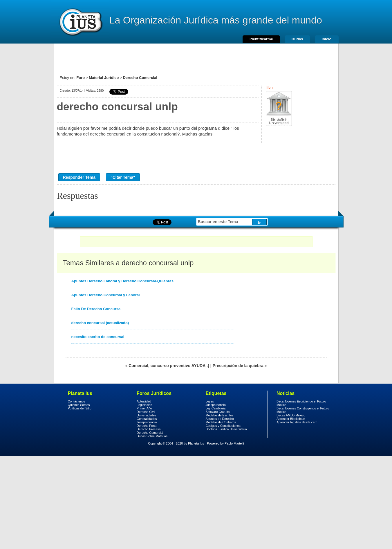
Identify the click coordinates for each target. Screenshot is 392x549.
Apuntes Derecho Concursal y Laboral (106, 295)
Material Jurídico (104, 78)
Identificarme (261, 39)
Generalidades (147, 419)
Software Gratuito (218, 412)
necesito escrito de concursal (98, 337)
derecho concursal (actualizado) (100, 323)
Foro (81, 78)
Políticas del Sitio (80, 408)
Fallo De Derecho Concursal (96, 309)
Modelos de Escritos (220, 415)
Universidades (147, 415)
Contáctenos (77, 401)
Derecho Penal (147, 426)
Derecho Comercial (140, 78)
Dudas (297, 39)
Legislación (144, 405)
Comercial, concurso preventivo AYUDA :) (169, 366)
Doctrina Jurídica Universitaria (226, 429)
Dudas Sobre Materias (152, 436)
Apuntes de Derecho (220, 419)
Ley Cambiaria (216, 408)
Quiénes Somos (79, 405)
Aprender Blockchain (291, 419)
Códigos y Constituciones (223, 426)
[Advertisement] (196, 57)
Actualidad (144, 401)
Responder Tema (79, 177)
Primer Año (144, 408)
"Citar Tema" (123, 177)
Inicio (327, 39)
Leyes (210, 401)
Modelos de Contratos (221, 422)
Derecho (80, 22)
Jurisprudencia (147, 422)
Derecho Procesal (149, 429)
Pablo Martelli (234, 443)
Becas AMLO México (291, 415)
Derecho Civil (146, 412)
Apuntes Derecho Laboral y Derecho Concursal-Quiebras (123, 281)
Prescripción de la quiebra (238, 366)
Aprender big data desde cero (297, 422)
